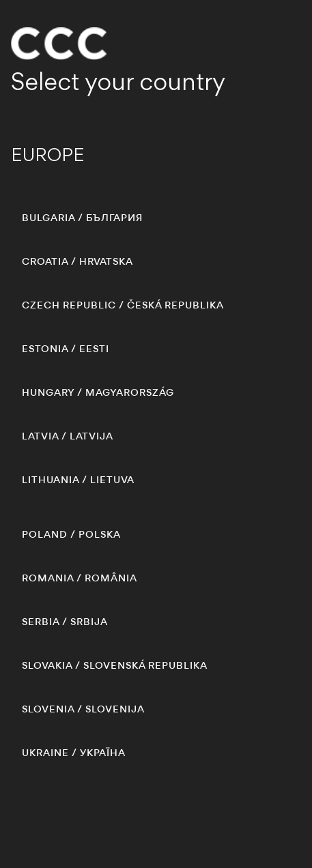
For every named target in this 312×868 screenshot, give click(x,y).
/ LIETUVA (78, 480)
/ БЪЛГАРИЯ (82, 218)
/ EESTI (66, 349)
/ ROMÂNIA (80, 578)
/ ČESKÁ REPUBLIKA (123, 305)
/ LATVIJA (68, 436)
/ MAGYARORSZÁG (98, 392)
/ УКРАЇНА (74, 753)
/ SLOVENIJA (83, 709)
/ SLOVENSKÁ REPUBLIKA (115, 665)
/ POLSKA (71, 534)
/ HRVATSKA (77, 261)
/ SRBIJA (65, 622)
